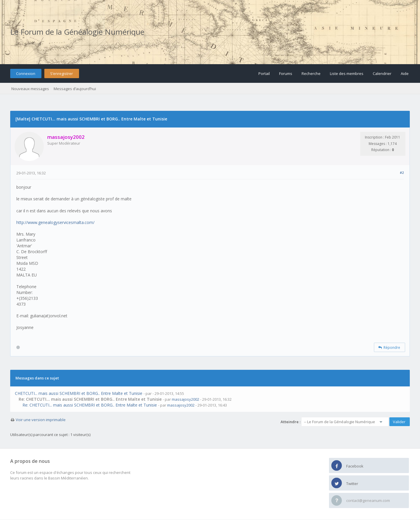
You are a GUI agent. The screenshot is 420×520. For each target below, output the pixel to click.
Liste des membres (347, 73)
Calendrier (382, 73)
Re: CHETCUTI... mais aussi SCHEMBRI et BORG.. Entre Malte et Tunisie (90, 405)
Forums (286, 73)
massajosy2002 (185, 399)
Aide (405, 73)
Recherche (311, 73)
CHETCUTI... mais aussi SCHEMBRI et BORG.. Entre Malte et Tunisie (79, 393)
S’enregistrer (62, 73)
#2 (402, 173)
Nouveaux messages (30, 89)
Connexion (26, 73)
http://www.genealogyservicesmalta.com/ (55, 222)
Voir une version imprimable (41, 420)
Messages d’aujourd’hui (75, 89)
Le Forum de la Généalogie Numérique (77, 32)
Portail (264, 73)
